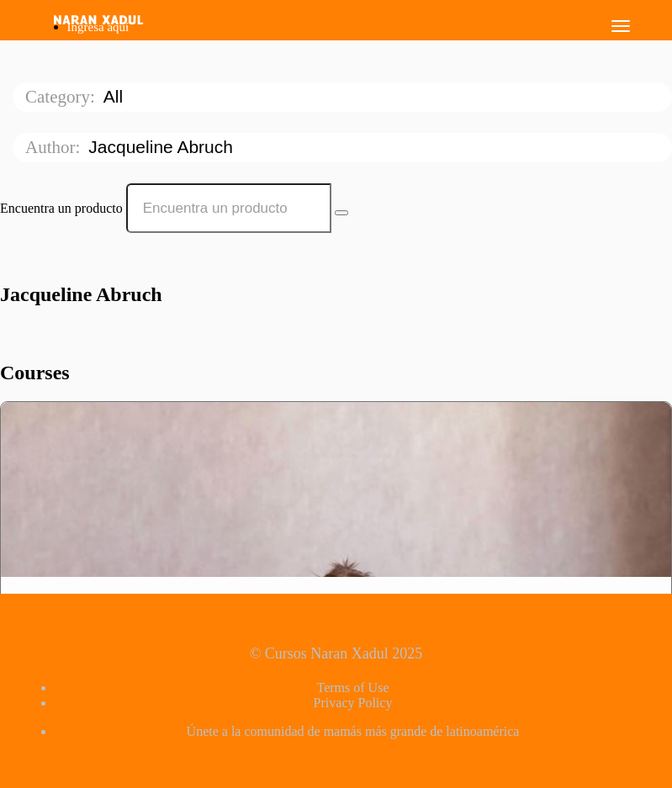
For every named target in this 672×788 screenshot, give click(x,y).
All (116, 96)
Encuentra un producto (61, 208)
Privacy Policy (353, 703)
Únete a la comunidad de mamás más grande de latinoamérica (353, 731)
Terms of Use (353, 688)
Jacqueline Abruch (163, 147)
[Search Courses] (341, 213)
